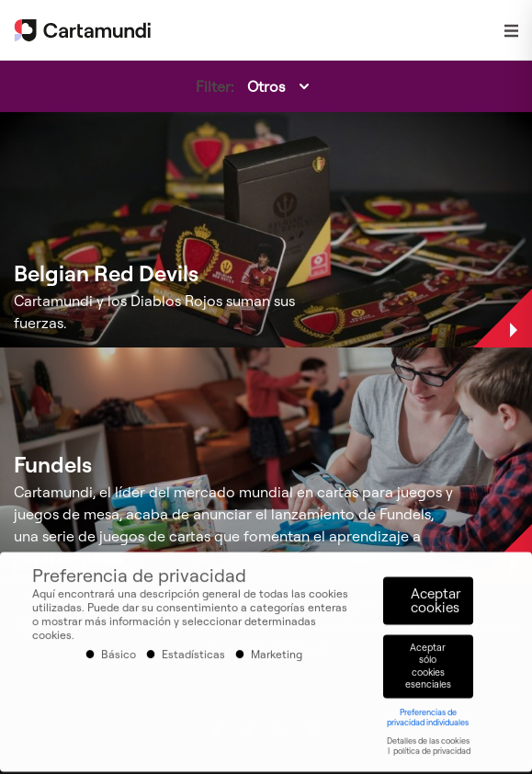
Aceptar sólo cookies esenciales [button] (428, 660)
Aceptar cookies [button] (436, 595)
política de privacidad (432, 744)
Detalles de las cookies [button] (428, 734)
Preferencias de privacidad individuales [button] (428, 711)
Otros (266, 86)
